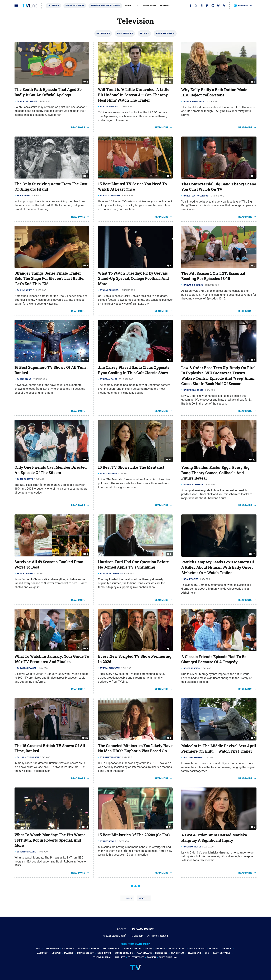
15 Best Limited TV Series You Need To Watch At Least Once (132, 187)
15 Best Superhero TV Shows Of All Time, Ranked (51, 370)
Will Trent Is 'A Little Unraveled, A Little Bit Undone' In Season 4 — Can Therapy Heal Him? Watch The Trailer (134, 95)
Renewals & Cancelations (105, 6)
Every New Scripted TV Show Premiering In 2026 (135, 659)
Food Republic (112, 949)
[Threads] (202, 6)
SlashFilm (178, 953)
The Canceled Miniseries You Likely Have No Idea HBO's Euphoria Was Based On (135, 748)
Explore (83, 949)
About (121, 929)
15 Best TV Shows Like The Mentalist (131, 467)
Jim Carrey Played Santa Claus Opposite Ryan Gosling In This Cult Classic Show (134, 370)
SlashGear (194, 953)
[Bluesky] (218, 6)
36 (87, 360)
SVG (207, 953)
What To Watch (165, 33)
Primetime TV (125, 33)
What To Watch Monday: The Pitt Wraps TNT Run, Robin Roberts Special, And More (50, 840)
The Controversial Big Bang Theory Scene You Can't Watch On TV (219, 187)
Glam (149, 949)
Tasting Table (222, 953)
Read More (78, 128)
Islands (227, 949)
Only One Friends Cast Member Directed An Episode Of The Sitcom (51, 470)
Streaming (149, 5)
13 (170, 460)
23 (254, 554)
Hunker (214, 949)
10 (170, 82)
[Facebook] (191, 6)
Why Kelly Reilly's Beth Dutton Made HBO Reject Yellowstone (214, 92)
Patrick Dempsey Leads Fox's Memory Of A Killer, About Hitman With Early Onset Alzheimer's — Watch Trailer (218, 567)
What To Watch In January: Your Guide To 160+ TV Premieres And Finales (52, 659)
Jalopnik (43, 953)
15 (87, 827)
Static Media (118, 936)
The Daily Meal (102, 957)
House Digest (198, 949)
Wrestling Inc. (169, 957)
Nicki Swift (104, 953)
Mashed (69, 953)
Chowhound (51, 949)
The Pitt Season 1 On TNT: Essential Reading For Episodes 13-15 (213, 276)
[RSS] (224, 6)
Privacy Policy (143, 929)
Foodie (95, 949)
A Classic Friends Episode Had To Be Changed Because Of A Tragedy (214, 659)
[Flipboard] (207, 6)
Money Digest (86, 953)
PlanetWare (144, 953)
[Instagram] (213, 6)
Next (142, 898)
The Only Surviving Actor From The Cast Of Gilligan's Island (51, 187)
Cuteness (68, 949)
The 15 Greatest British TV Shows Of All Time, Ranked (50, 748)
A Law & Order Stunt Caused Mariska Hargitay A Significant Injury (214, 838)
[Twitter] (196, 6)
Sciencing (161, 953)
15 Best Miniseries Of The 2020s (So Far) (134, 835)
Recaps (144, 33)
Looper (56, 953)
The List (120, 957)
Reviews (165, 5)
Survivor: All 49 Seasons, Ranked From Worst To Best (49, 564)
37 (254, 460)
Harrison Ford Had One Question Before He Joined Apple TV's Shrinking (133, 564)
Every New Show (75, 6)
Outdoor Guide (124, 953)
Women (151, 957)
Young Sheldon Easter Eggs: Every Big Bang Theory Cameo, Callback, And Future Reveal (215, 473)
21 (170, 827)
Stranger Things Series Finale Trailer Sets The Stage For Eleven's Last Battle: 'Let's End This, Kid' (49, 279)
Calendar (53, 6)
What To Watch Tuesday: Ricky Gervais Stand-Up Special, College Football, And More (133, 279)
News (128, 5)
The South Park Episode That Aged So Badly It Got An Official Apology (48, 92)
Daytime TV (103, 33)
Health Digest (177, 949)
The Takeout (136, 957)
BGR (38, 949)
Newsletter (243, 6)
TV (137, 5)
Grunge (160, 949)
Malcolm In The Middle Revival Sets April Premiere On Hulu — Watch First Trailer (219, 749)
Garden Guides (133, 949)
